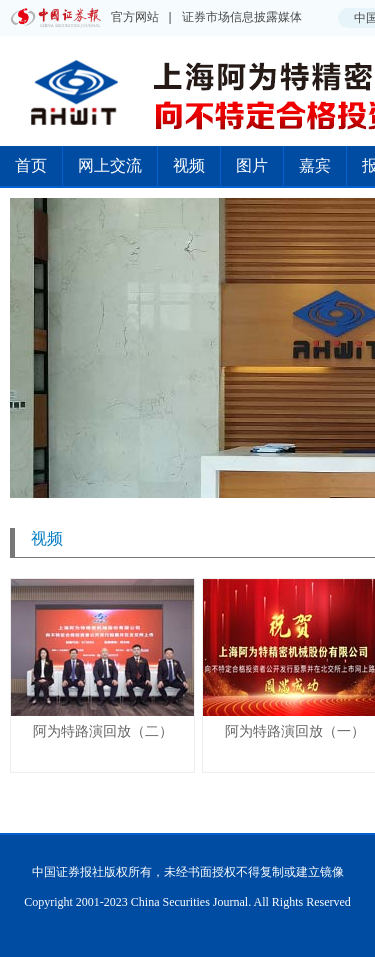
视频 (189, 165)
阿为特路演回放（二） (103, 731)
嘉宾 (315, 165)
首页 (31, 165)
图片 (252, 165)
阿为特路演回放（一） (295, 731)
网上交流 (110, 165)
